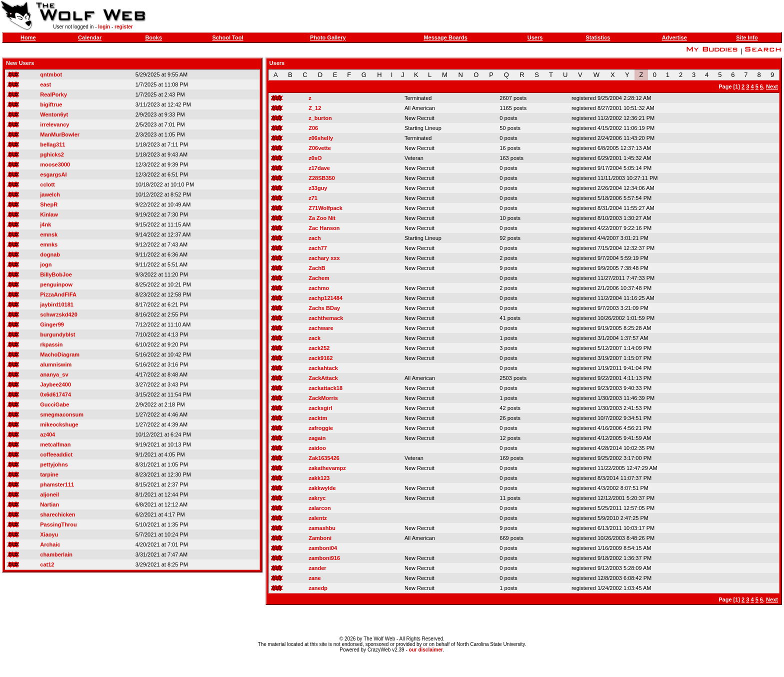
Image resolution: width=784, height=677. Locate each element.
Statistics (598, 37)
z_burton (320, 118)
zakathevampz (327, 468)
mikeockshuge (59, 424)
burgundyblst (57, 334)
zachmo (319, 288)
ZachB (317, 268)
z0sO (315, 158)
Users (535, 37)
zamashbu (322, 528)
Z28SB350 (322, 178)
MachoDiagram (60, 354)
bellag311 (52, 144)
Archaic (50, 544)
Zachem (319, 278)
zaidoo (317, 448)
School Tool (227, 37)
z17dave (319, 168)
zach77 (318, 248)
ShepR (49, 204)
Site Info (747, 37)
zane (314, 578)
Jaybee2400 (55, 384)
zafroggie (321, 428)
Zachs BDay (324, 308)
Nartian (49, 504)
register (124, 27)
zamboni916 (324, 558)
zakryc (317, 498)
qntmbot (51, 74)
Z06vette (320, 148)
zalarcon (320, 508)
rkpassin (51, 344)
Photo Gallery (328, 37)
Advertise (674, 37)
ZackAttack (323, 378)
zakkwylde (322, 488)
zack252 (319, 348)
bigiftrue (51, 104)
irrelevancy (54, 124)
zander (317, 568)
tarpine (49, 474)
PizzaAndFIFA (58, 294)
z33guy (318, 188)
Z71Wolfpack (325, 208)
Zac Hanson (324, 228)
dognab (50, 254)
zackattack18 (325, 388)
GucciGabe (54, 404)
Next (772, 86)
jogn (46, 264)
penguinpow (56, 284)
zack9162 (320, 358)
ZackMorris (323, 398)
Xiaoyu (49, 534)
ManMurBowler (60, 134)
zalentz (318, 518)
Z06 (313, 128)
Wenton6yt (54, 114)
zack (314, 338)
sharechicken (57, 514)
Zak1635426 (324, 458)
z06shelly (321, 138)
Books (153, 37)
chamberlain (56, 554)
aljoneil (49, 494)
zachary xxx (324, 258)
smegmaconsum (62, 414)
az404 (47, 434)
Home (28, 37)
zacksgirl (320, 408)
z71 (313, 198)
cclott (47, 184)
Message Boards (445, 37)
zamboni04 (323, 548)
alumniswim (56, 364)
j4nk (45, 224)
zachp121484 (325, 298)
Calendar (90, 37)
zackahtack (323, 368)
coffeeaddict (56, 454)
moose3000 (55, 164)
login (104, 27)
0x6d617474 (55, 394)
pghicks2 (52, 154)
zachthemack (326, 318)
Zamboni (320, 538)
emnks (49, 244)
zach (314, 238)
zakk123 (319, 478)
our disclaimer (426, 650)
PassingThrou (58, 524)
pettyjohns (54, 464)
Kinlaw (49, 214)
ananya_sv (54, 374)
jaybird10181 (57, 304)
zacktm (318, 418)
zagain (317, 438)
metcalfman (55, 444)
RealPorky (53, 94)
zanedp (318, 588)
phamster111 (57, 484)
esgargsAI (53, 174)
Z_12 (315, 108)
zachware (321, 328)
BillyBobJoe (56, 274)
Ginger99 (52, 324)
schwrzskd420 (59, 314)
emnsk (49, 234)
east (45, 84)
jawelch (50, 194)
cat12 (47, 564)
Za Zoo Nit (322, 218)
